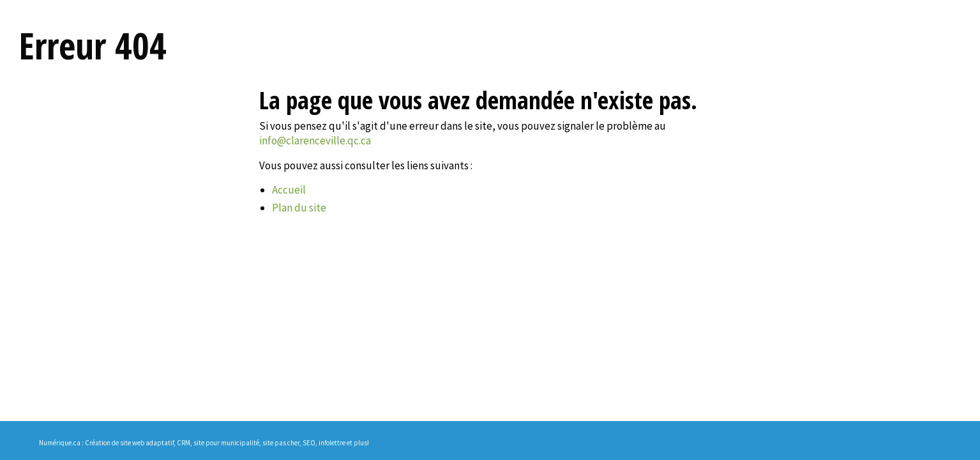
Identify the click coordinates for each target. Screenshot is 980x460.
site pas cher (281, 443)
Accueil (289, 190)
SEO (309, 443)
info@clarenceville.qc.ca (315, 141)
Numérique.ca (60, 443)
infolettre (332, 443)
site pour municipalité (226, 443)
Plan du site (299, 208)
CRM (184, 443)
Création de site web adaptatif (129, 443)
